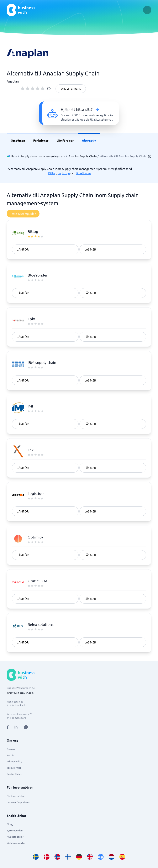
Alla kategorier (15, 837)
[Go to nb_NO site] (57, 857)
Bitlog (52, 173)
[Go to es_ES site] (122, 857)
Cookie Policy (14, 774)
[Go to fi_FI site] (68, 857)
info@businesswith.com (20, 693)
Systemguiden (15, 830)
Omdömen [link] (18, 140)
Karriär (11, 755)
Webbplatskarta (16, 843)
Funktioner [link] (41, 140)
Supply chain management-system (43, 156)
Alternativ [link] (89, 140)
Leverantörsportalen (18, 802)
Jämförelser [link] (65, 140)
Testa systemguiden (23, 214)
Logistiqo (64, 173)
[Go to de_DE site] (79, 857)
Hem (14, 156)
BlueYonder (83, 173)
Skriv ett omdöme (71, 89)
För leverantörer (16, 796)
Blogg (10, 824)
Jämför (23, 249)
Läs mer (90, 249)
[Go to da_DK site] (47, 857)
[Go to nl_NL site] (111, 857)
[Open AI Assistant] (26, 727)
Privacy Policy (14, 761)
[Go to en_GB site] (90, 857)
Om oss (11, 749)
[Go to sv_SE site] (36, 857)
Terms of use (14, 768)
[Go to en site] (101, 857)
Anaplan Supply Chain (83, 156)
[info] (49, 89)
